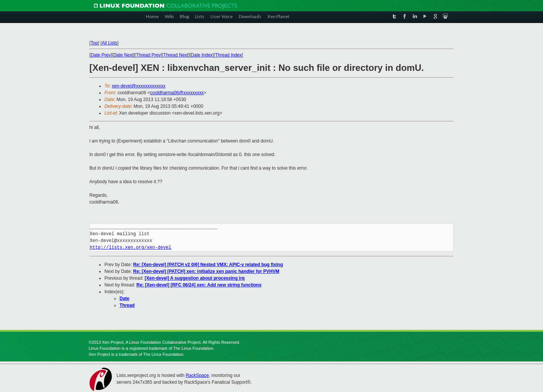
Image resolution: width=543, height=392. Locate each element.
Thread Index (229, 55)
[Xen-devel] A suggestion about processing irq (195, 278)
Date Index (202, 55)
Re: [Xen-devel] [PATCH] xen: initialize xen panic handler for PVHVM (206, 271)
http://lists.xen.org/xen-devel (130, 247)
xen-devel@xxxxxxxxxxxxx (139, 86)
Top (94, 43)
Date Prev (100, 55)
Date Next (123, 55)
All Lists (110, 43)
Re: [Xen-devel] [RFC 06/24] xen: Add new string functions (199, 285)
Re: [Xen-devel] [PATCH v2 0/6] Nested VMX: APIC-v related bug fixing (208, 265)
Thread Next (176, 55)
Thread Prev (148, 55)
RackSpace (197, 375)
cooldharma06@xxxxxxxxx (177, 93)
